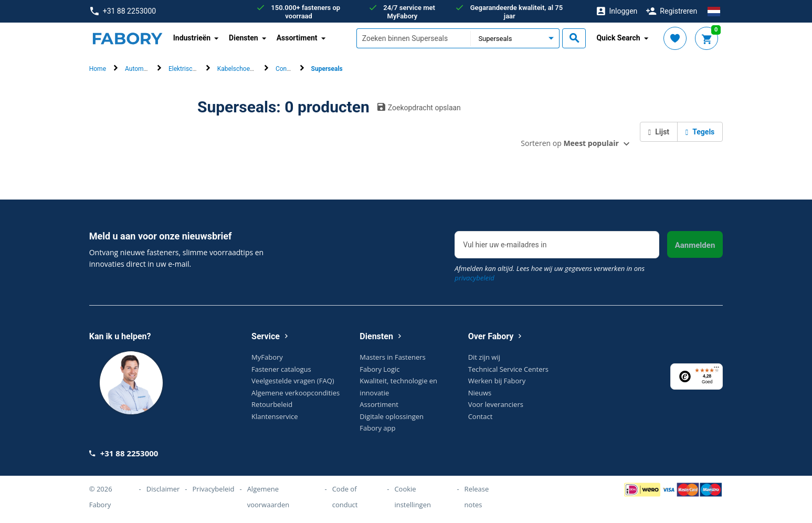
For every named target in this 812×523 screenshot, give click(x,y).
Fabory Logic (379, 369)
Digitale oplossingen (392, 416)
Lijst (659, 132)
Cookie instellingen (413, 497)
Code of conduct (345, 497)
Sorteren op (570, 143)
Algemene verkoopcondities (296, 393)
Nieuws (480, 393)
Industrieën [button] (192, 38)
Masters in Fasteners (392, 357)
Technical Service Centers (508, 369)
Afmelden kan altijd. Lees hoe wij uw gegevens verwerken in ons (550, 273)
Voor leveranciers (496, 404)
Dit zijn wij (484, 357)
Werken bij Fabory (497, 381)
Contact (481, 416)
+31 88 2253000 (123, 11)
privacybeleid (474, 278)
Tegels (700, 132)
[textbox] (414, 38)
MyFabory (267, 357)
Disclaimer (163, 489)
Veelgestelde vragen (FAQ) (293, 381)
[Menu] (716, 370)
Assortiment (379, 404)
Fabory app (377, 428)
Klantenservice (275, 416)
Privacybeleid (214, 489)
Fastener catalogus (281, 369)
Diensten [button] (244, 38)
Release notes (477, 497)
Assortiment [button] (297, 38)
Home (98, 69)
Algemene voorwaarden (268, 497)
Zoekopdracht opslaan (419, 107)
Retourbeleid (272, 404)
